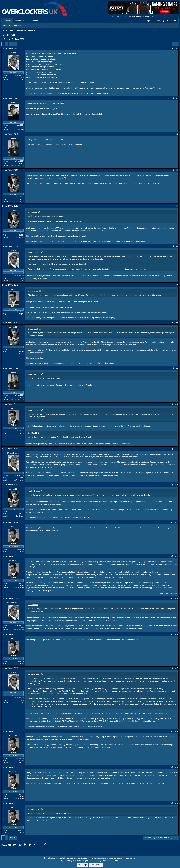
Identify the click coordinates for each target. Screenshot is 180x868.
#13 (176, 523)
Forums (8, 21)
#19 (176, 767)
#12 (176, 485)
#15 (176, 598)
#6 (177, 246)
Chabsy (7, 39)
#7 (177, 285)
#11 (176, 449)
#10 (176, 404)
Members (35, 21)
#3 (177, 134)
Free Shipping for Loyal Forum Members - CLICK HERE (131, 16)
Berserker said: (34, 674)
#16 (176, 634)
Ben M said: (32, 212)
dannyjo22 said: (34, 252)
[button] (27, 21)
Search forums (20, 25)
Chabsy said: (33, 291)
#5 (177, 206)
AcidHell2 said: (34, 491)
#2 (177, 98)
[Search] (171, 21)
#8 (177, 323)
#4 (177, 170)
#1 (177, 48)
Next (12, 44)
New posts (7, 25)
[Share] (173, 49)
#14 (176, 556)
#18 (176, 731)
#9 (177, 368)
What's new (20, 21)
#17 (176, 668)
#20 (176, 803)
